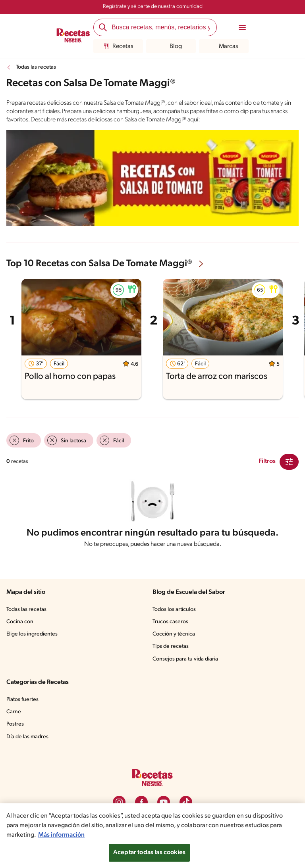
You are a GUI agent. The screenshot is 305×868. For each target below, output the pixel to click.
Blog (171, 46)
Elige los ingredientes (32, 634)
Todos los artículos (174, 610)
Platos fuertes (22, 700)
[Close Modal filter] (289, 462)
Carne (14, 712)
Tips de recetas (171, 646)
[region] (152, 836)
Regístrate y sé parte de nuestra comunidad (153, 7)
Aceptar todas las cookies (149, 853)
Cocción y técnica (174, 634)
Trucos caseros (170, 622)
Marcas (224, 46)
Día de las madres (27, 737)
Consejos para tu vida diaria (185, 659)
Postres (15, 724)
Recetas (118, 46)
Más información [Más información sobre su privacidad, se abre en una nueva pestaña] (61, 835)
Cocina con (20, 622)
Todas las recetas (36, 67)
